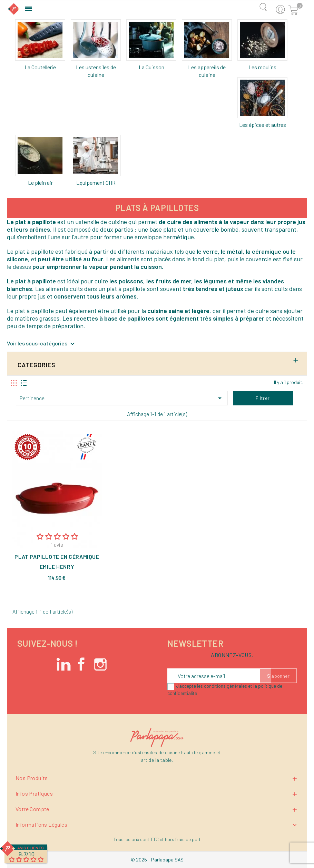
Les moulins (262, 67)
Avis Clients (31, 848)
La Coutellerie (40, 67)
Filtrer (263, 398)
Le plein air (40, 183)
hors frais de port (183, 839)
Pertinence (122, 398)
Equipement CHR (96, 183)
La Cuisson (151, 67)
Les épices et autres (263, 125)
